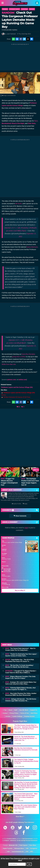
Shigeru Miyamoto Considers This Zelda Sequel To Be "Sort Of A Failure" (20, 677)
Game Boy (24, 9)
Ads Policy (34, 713)
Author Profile (16, 504)
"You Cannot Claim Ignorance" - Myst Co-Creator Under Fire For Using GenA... (21, 649)
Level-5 (4, 555)
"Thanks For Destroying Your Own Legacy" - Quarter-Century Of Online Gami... (21, 655)
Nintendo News (19, 848)
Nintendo (4, 551)
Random (5, 9)
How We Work (24, 710)
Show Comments (20, 516)
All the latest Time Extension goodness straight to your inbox (20, 859)
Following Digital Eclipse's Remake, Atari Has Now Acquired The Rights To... (20, 689)
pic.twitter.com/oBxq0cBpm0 (16, 343)
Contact (5, 713)
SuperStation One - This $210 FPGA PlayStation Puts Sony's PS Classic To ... (20, 661)
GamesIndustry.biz (18, 852)
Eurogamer (34, 848)
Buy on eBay (20, 590)
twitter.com (23, 380)
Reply (25, 504)
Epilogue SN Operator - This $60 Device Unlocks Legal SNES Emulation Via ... (21, 700)
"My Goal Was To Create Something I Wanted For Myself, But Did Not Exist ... (19, 666)
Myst (36, 121)
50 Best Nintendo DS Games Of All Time (17, 397)
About (10, 710)
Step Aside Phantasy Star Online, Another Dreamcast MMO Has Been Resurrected (21, 694)
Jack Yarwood (11, 34)
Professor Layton (14, 9)
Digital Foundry (8, 848)
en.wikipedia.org (6, 584)
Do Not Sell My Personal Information (27, 841)
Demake (32, 9)
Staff (16, 710)
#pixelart (8, 228)
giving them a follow (19, 357)
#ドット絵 (16, 228)
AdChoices (13, 841)
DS (3, 547)
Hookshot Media (11, 839)
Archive (8, 716)
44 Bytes (7, 841)
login (26, 528)
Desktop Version (29, 716)
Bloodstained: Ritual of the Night (13, 123)
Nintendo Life (13, 845)
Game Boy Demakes (28, 354)
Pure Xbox (33, 845)
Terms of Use (25, 713)
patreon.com (12, 380)
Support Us (34, 710)
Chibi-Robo (32, 123)
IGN (27, 848)
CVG (27, 852)
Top (5, 710)
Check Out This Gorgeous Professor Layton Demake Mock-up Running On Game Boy (20, 20)
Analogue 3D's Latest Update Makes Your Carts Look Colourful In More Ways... (21, 683)
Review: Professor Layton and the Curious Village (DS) (15, 580)
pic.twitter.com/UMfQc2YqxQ (16, 231)
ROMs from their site (9, 364)
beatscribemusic (32, 247)
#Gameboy (25, 228)
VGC (9, 852)
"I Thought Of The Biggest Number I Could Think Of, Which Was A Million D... (21, 672)
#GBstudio (33, 228)
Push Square (23, 845)
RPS (32, 852)
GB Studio (19, 204)
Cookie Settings (17, 716)
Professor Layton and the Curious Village (12, 542)
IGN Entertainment (28, 839)
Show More (20, 817)
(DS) (17, 387)
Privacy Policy (14, 713)
